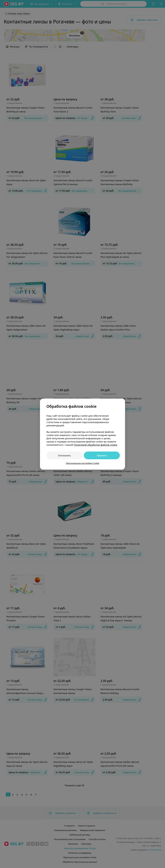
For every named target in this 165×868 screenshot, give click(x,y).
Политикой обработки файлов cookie (96, 445)
